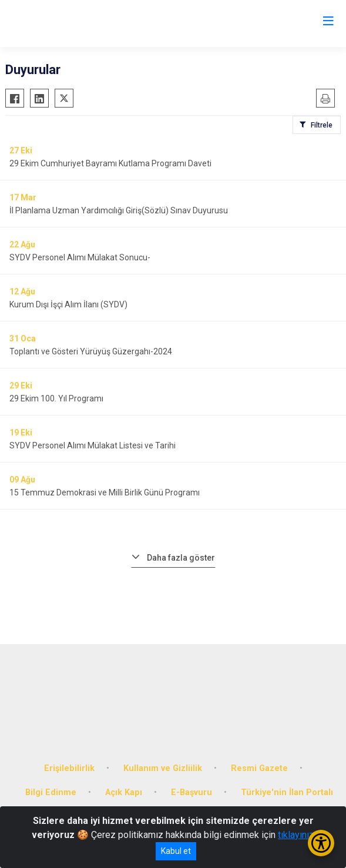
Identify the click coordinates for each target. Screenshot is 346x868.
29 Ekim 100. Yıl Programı (56, 398)
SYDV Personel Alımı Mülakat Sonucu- (80, 257)
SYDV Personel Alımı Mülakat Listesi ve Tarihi (93, 445)
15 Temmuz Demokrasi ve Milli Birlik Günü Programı (105, 492)
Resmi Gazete (259, 768)
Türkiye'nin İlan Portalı (287, 792)
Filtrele (322, 125)
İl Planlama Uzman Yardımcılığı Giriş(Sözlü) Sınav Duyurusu (119, 210)
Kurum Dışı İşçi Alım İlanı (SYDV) (68, 304)
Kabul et (176, 851)
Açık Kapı (124, 792)
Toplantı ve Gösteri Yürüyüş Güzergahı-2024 (91, 351)
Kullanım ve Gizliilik (163, 768)
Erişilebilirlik (69, 768)
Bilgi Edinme (51, 792)
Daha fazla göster (181, 558)
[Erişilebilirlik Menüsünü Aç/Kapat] (321, 843)
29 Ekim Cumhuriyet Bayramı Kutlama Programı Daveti (110, 163)
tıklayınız (296, 835)
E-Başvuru (192, 792)
